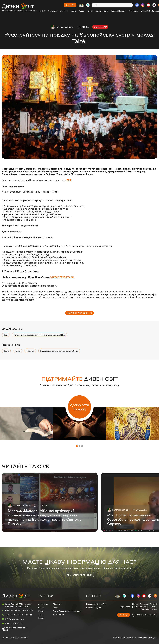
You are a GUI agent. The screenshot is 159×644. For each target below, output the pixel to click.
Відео (41, 618)
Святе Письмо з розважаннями (67, 611)
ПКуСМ (42, 11)
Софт (90, 11)
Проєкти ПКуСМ (93, 608)
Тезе (6, 351)
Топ (6, 335)
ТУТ (69, 180)
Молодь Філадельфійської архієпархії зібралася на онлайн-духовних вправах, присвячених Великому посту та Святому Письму (45, 517)
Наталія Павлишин (65, 27)
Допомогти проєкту (79, 407)
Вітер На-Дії (58, 615)
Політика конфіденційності (15, 637)
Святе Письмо (102, 11)
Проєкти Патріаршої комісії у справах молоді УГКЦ (40, 335)
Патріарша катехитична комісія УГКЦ (59, 351)
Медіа (82, 11)
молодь (30, 351)
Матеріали (134, 11)
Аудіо (41, 615)
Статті (64, 11)
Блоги (73, 11)
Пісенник (57, 604)
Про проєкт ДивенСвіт (96, 604)
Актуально (53, 11)
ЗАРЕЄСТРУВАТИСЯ (62, 277)
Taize (18, 351)
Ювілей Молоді (119, 11)
